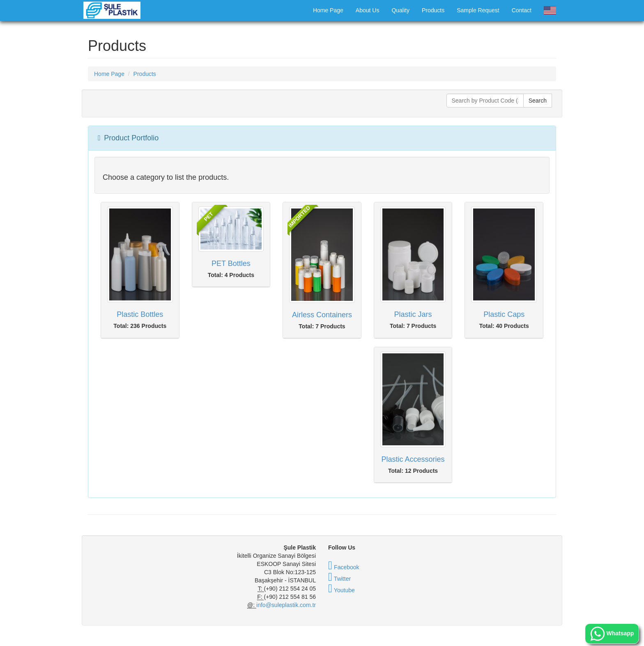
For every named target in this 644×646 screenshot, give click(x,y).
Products (433, 10)
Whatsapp (612, 634)
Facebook (344, 567)
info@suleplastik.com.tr (286, 605)
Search (538, 101)
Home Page (328, 10)
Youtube (342, 590)
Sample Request (478, 10)
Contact (522, 10)
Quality (400, 10)
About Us (368, 10)
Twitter (339, 579)
